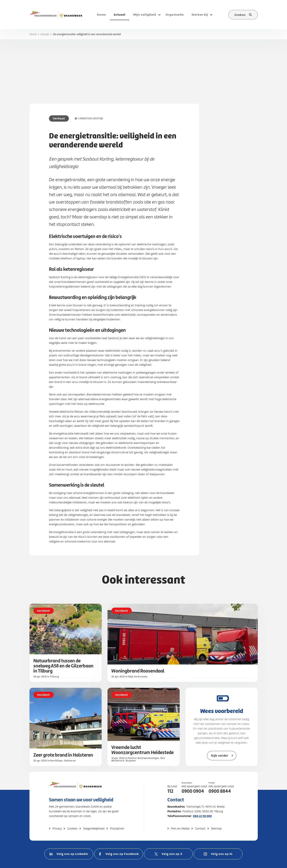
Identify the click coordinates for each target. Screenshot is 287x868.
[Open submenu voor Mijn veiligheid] (159, 15)
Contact (200, 829)
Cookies (72, 829)
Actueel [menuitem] (120, 15)
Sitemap (216, 829)
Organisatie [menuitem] (175, 15)
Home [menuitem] (101, 15)
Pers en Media (180, 829)
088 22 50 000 (202, 816)
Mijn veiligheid (145, 15)
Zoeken (240, 15)
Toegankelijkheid (94, 829)
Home (33, 34)
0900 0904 (193, 791)
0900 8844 (220, 791)
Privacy (57, 829)
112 (170, 791)
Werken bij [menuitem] (200, 15)
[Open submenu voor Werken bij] (211, 15)
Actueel (45, 34)
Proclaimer (117, 829)
